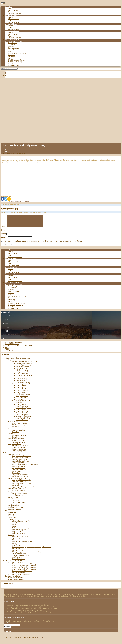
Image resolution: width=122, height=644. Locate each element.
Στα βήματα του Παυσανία (20, 460)
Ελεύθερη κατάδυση (18, 427)
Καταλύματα (12, 515)
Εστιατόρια (12, 516)
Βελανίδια (11, 46)
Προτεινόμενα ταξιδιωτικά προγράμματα (21, 577)
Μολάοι (11, 58)
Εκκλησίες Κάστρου (18, 492)
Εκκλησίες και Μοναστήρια (17, 491)
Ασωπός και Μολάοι (11, 24)
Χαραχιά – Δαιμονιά (22, 398)
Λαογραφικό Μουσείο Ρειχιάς (21, 482)
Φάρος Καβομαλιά (18, 465)
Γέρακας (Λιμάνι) (14, 48)
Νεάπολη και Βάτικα (11, 15)
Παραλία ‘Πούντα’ (22, 407)
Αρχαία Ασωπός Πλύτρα (20, 462)
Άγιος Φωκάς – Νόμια (23, 384)
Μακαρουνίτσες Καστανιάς (21, 558)
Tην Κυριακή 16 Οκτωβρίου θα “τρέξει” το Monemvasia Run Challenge (30, 614)
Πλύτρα (11, 63)
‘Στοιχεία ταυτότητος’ (19, 504)
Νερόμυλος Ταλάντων (19, 472)
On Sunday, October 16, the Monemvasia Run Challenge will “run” (28, 612)
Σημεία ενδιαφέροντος (15, 14)
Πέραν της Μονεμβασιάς (12, 39)
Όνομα (4, 232)
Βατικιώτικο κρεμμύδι (19, 532)
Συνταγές (11, 537)
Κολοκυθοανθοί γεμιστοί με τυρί (22, 544)
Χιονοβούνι (16, 434)
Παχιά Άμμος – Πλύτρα (23, 396)
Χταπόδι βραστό (17, 547)
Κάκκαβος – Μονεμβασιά (24, 377)
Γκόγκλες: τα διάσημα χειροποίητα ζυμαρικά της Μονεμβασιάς (32, 549)
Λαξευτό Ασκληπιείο (19, 470)
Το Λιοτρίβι (16, 487)
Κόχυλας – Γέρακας (22, 372)
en (5, 74)
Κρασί (14, 528)
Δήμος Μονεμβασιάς (13, 344)
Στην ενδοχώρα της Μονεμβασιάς (22, 573)
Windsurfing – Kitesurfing (20, 426)
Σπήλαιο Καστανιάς (18, 443)
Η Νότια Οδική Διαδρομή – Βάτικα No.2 (25, 570)
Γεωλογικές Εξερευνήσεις (16, 441)
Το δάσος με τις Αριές (19, 453)
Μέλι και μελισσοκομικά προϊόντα (23, 530)
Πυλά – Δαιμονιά (21, 400)
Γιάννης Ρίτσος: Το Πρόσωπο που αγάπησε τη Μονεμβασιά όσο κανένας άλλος (32, 609)
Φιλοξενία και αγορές (11, 513)
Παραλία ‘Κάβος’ (21, 388)
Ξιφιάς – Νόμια (21, 383)
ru (5, 77)
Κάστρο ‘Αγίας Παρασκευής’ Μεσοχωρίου (25, 467)
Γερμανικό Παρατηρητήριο (21, 479)
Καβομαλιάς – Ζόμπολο (19, 438)
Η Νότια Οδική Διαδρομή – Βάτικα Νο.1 (25, 568)
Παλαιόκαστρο (17, 474)
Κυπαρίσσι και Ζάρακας (12, 31)
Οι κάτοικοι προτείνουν (16, 580)
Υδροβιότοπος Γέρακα (19, 450)
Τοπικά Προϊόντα (14, 522)
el (5, 72)
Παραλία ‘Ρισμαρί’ (22, 417)
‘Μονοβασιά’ (16, 503)
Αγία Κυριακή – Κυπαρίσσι (24, 365)
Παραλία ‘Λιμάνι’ (22, 389)
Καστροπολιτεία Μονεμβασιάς (18, 53)
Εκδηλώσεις (12, 494)
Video (7, 351)
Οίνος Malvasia (17, 525)
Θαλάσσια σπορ (13, 424)
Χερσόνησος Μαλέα (18, 432)
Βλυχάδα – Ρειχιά (21, 371)
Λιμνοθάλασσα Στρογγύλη (20, 448)
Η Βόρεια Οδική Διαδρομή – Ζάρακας (24, 566)
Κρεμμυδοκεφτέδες (18, 551)
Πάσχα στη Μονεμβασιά (20, 496)
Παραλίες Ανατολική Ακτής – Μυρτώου (24, 364)
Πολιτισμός (8, 455)
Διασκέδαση (12, 520)
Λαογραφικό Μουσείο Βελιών (21, 486)
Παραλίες (11, 362)
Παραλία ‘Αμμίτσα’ (22, 414)
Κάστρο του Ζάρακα (18, 468)
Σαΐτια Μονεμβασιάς (19, 561)
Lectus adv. (40, 640)
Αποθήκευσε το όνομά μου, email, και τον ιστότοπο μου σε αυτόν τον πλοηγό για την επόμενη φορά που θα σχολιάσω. (42, 243)
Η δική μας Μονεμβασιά (12, 578)
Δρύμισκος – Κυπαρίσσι (23, 369)
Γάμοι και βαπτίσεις (14, 511)
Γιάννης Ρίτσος (13, 499)
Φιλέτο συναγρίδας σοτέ (20, 556)
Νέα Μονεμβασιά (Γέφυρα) (17, 60)
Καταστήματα (13, 518)
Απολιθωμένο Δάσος (19, 444)
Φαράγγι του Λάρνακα (19, 451)
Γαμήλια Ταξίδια (13, 508)
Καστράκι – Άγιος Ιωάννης (24, 374)
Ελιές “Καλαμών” (18, 534)
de (5, 75)
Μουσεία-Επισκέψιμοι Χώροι (17, 480)
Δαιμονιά (11, 50)
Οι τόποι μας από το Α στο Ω (13, 41)
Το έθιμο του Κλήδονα (19, 498)
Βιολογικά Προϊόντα (18, 535)
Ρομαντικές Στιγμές (11, 506)
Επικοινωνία (10, 353)
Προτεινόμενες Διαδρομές (16, 565)
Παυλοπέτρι (16, 475)
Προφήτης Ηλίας (14, 65)
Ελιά (10, 51)
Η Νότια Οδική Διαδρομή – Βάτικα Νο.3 (25, 571)
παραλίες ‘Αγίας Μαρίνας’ (24, 419)
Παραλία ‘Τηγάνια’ (22, 393)
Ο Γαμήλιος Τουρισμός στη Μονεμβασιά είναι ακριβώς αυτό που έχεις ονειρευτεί (32, 611)
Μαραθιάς (12, 57)
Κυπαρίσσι (12, 55)
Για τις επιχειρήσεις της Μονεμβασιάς (20, 348)
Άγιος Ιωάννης (13, 43)
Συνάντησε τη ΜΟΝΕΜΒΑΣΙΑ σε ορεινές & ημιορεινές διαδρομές (28, 607)
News (6, 152)
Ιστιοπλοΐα (15, 429)
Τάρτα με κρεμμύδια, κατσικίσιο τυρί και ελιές (26, 554)
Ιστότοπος (4, 240)
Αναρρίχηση (12, 436)
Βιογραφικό (16, 501)
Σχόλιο (4, 229)
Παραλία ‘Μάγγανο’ (22, 408)
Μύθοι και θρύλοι (14, 10)
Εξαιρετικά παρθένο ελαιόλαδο (22, 523)
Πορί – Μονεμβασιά (22, 376)
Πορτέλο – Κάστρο (22, 379)
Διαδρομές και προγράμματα (13, 563)
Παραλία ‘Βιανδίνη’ (22, 391)
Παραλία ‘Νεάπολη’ (22, 412)
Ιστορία (11, 9)
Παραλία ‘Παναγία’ (22, 422)
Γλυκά (14, 527)
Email (3, 236)
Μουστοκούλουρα (18, 542)
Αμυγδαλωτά (16, 541)
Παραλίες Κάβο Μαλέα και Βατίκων (23, 403)
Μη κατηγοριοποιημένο (16, 201)
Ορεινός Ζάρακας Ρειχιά (16, 62)
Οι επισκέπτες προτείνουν (16, 582)
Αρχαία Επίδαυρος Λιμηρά (20, 463)
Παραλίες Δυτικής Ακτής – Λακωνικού (24, 386)
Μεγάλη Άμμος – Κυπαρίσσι (25, 367)
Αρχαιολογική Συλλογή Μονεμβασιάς (24, 489)
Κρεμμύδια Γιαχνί (18, 553)
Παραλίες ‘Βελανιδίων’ (23, 420)
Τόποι (10, 12)
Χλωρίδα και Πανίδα (15, 446)
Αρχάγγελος (12, 45)
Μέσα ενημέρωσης (12, 346)
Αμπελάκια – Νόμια (22, 381)
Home (6, 150)
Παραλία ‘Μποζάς (22, 395)
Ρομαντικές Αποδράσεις (16, 510)
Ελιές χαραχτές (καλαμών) (20, 539)
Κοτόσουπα (16, 546)
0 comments (26, 201)
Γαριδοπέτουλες (17, 559)
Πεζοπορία (12, 431)
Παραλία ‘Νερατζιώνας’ (23, 410)
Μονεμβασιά (9, 7)
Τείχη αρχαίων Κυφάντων (20, 477)
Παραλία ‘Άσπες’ (21, 415)
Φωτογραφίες (10, 350)
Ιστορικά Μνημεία (14, 456)
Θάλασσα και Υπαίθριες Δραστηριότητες (17, 360)
